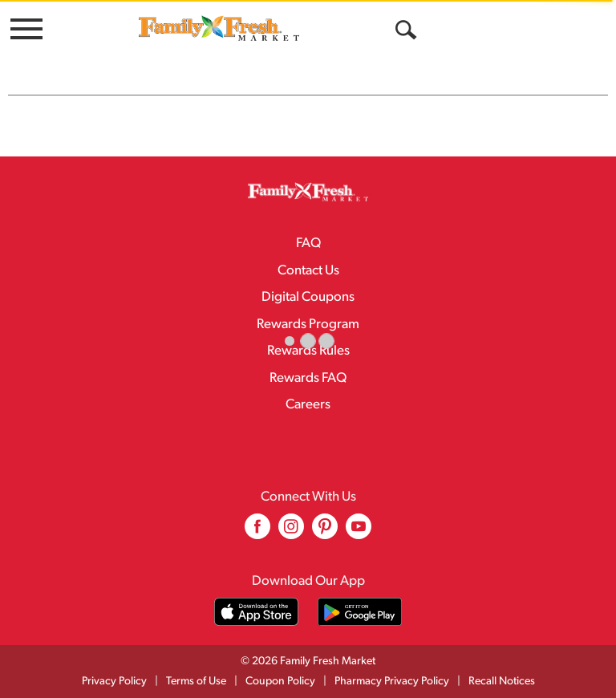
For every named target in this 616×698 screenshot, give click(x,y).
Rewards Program (308, 325)
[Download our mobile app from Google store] (360, 612)
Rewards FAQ (308, 378)
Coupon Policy (280, 682)
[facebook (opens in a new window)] (257, 532)
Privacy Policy (114, 682)
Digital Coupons (308, 297)
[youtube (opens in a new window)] (359, 532)
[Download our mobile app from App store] (256, 612)
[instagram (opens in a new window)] (291, 532)
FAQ (308, 243)
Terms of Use (196, 682)
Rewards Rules (308, 351)
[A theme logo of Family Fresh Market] (219, 28)
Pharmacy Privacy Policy (392, 682)
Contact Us (308, 271)
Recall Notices (502, 682)
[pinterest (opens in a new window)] (325, 532)
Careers (308, 405)
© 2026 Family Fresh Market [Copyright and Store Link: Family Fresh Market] (308, 661)
